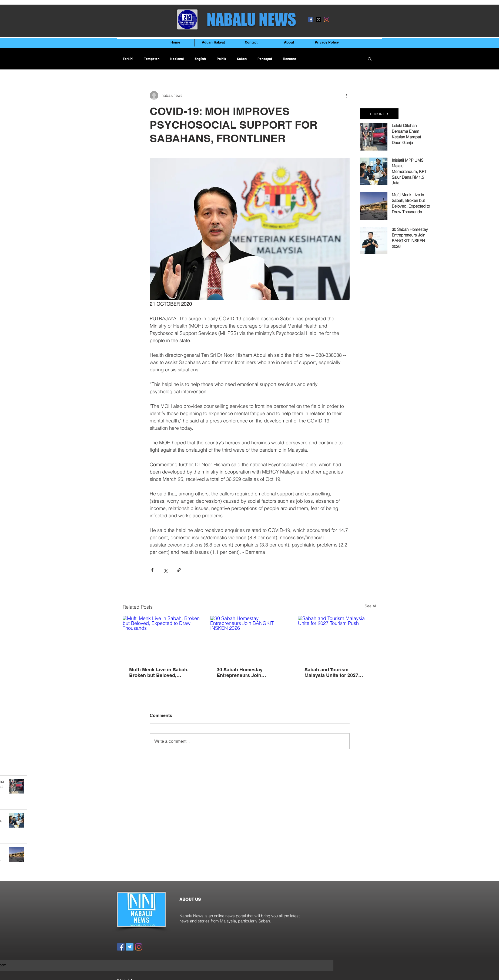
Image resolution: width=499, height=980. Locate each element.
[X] (319, 19)
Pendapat (265, 59)
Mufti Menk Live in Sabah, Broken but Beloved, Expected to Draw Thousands (159, 672)
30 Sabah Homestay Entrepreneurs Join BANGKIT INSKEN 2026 (244, 672)
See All (371, 606)
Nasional (177, 59)
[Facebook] (310, 19)
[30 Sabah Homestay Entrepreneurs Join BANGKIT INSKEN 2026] (249, 638)
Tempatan (152, 59)
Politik (221, 59)
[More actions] (346, 95)
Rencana (290, 59)
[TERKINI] (379, 114)
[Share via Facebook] (152, 570)
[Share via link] (179, 570)
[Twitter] (130, 947)
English (200, 59)
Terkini (128, 59)
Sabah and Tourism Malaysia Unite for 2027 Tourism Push (331, 672)
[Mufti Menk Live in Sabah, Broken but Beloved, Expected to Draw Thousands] (162, 638)
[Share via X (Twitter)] (165, 570)
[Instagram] (327, 19)
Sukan (242, 59)
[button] (370, 59)
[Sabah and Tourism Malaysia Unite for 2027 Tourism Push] (337, 638)
